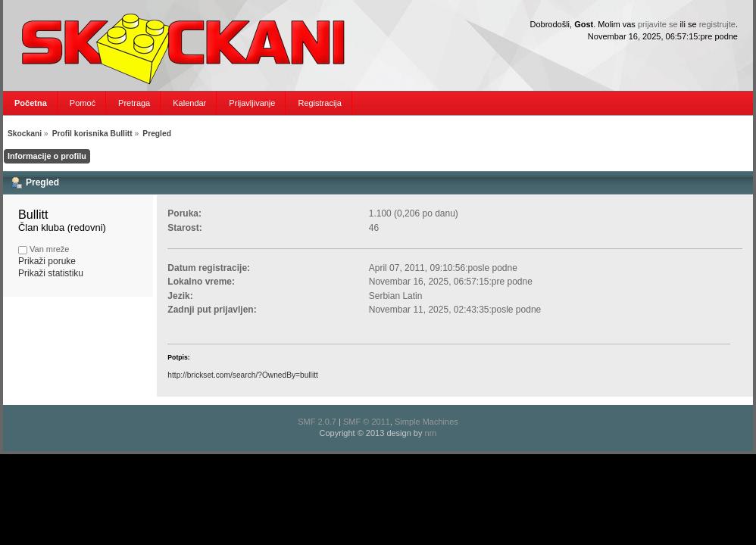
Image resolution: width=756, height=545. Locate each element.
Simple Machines (426, 422)
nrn (431, 433)
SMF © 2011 (367, 422)
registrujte (717, 24)
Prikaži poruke (47, 261)
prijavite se (658, 24)
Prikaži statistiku (51, 273)
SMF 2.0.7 (317, 422)
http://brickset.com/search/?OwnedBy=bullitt (242, 375)
